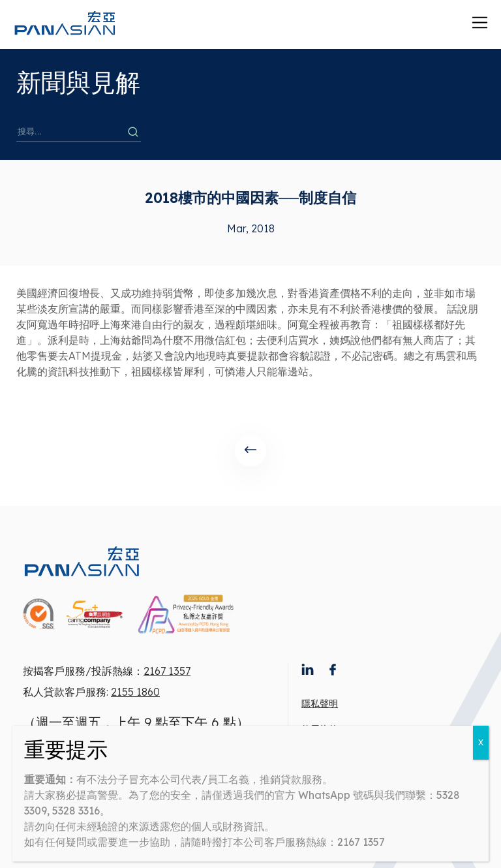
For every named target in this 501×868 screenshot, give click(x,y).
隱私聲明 (320, 704)
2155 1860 (135, 692)
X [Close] (481, 742)
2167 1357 (167, 671)
